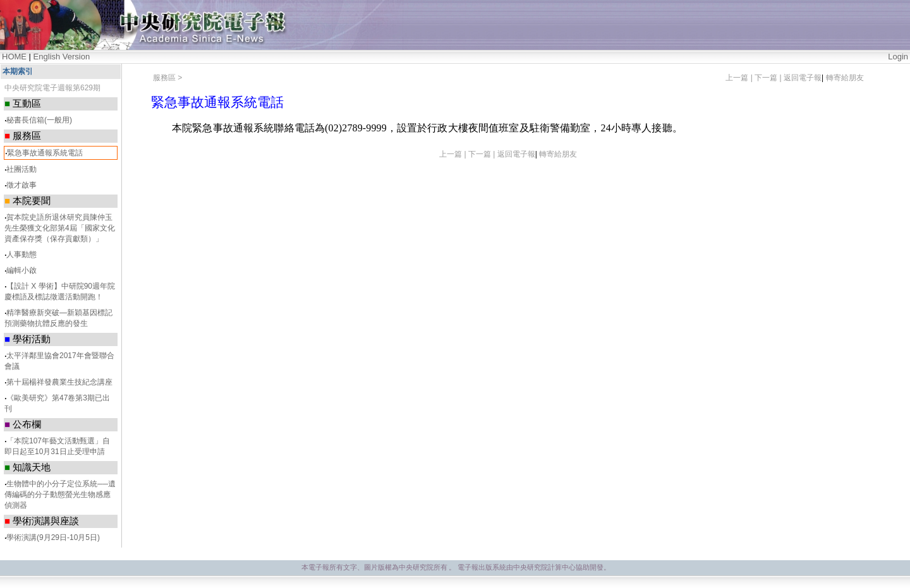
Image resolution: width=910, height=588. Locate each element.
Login (898, 57)
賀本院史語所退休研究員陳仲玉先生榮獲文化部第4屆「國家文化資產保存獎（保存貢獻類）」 (60, 228)
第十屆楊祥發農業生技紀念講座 (59, 382)
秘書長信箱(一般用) (39, 120)
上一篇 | (740, 78)
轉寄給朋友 (845, 78)
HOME (14, 57)
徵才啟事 (21, 185)
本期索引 (18, 71)
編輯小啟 (21, 270)
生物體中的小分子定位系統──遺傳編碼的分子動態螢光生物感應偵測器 (60, 495)
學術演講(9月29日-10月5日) (53, 537)
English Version (62, 57)
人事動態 (21, 255)
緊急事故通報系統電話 (45, 153)
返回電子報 (803, 78)
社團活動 (21, 169)
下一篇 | (769, 78)
